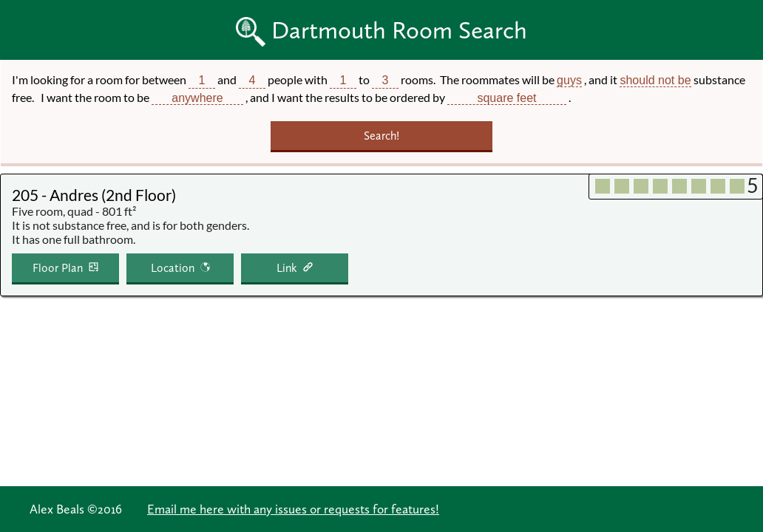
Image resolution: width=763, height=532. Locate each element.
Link (287, 268)
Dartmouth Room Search (399, 30)
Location (173, 268)
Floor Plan (58, 268)
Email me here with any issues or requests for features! (293, 509)
